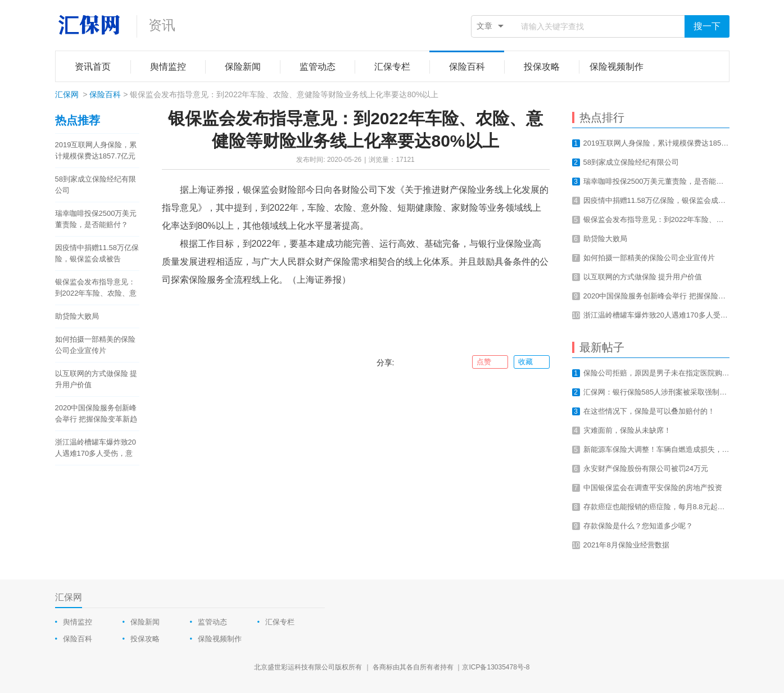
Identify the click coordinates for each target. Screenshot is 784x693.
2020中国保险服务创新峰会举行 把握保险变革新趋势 (96, 414)
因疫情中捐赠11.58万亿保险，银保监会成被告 (97, 253)
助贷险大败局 (77, 316)
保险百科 (105, 94)
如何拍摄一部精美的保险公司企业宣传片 (95, 345)
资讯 (162, 25)
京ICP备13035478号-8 (496, 667)
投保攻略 (145, 639)
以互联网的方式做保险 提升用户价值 (96, 379)
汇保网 (67, 94)
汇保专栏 (280, 622)
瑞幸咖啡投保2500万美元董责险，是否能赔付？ (96, 219)
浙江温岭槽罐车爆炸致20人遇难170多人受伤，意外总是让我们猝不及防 (96, 449)
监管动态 (212, 622)
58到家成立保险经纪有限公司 (96, 185)
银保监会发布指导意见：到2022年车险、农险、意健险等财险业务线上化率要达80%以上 (96, 288)
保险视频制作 (220, 639)
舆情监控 (78, 622)
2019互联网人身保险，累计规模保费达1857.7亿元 (96, 150)
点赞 (490, 362)
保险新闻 (145, 622)
